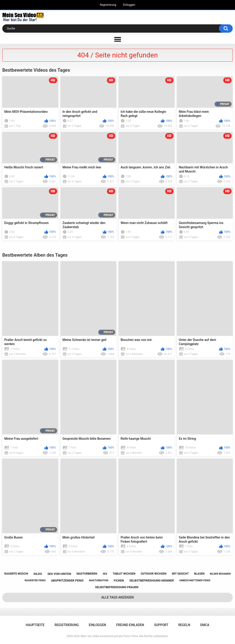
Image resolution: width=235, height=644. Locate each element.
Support (161, 625)
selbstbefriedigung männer (151, 580)
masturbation (99, 580)
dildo (38, 574)
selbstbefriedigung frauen (117, 587)
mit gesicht (180, 574)
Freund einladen (130, 625)
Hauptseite (35, 625)
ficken (119, 580)
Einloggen (129, 5)
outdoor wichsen (154, 574)
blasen (199, 574)
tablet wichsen (124, 574)
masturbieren (87, 574)
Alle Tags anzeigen (118, 597)
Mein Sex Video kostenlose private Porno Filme (109, 636)
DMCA (205, 625)
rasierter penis (35, 580)
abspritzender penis (67, 580)
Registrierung (108, 5)
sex (105, 574)
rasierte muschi (16, 574)
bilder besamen (220, 574)
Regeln (184, 625)
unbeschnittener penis (195, 580)
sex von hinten (59, 574)
